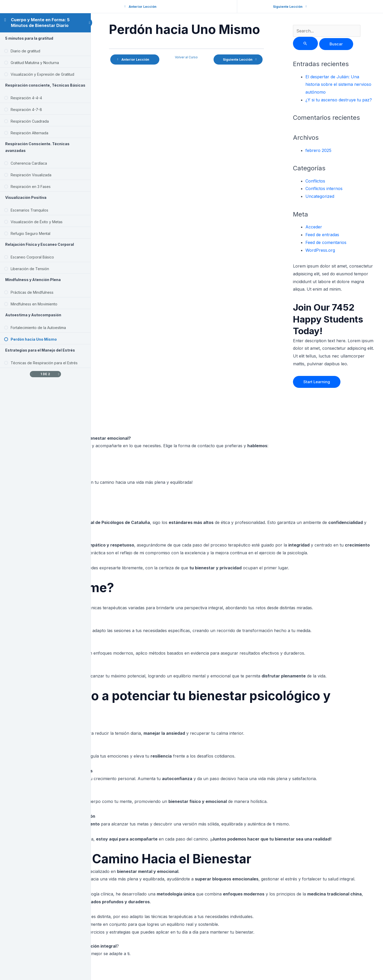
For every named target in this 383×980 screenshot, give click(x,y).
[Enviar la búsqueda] (306, 43)
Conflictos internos (325, 188)
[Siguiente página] (59, 374)
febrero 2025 (319, 150)
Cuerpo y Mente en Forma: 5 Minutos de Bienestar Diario (40, 23)
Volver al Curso (188, 57)
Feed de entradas (323, 235)
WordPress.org (321, 250)
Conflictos (316, 181)
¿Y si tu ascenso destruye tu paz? (340, 100)
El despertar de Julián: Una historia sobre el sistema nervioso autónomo (339, 84)
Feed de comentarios (327, 242)
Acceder (315, 227)
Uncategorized (321, 196)
